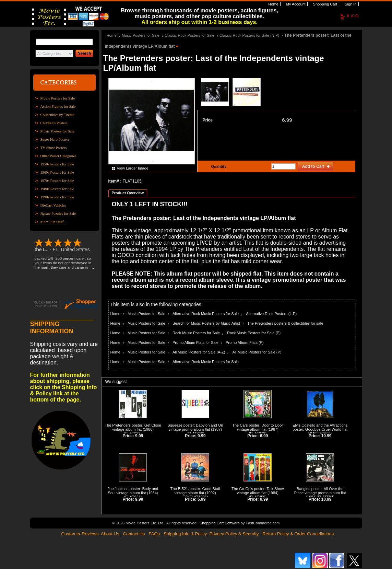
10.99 (326, 436)
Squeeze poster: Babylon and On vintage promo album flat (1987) (195, 427)
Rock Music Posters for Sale (196, 333)
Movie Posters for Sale (58, 98)
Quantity (218, 166)
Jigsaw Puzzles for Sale (58, 213)
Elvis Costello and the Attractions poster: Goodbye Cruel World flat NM (320, 429)
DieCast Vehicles (53, 205)
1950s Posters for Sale (57, 164)
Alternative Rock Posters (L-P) (271, 314)
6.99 (287, 120)
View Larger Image (133, 168)
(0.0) (353, 16)
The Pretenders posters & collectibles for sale (285, 323)
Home (273, 4)
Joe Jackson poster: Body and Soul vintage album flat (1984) (133, 491)
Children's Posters (54, 123)
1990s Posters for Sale (57, 197)
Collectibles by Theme (57, 115)
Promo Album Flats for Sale (195, 342)
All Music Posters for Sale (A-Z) (199, 352)
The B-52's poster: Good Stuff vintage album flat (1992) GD (195, 493)
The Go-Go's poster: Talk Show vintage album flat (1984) (258, 491)
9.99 (139, 436)
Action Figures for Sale (58, 106)
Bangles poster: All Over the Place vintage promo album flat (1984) (320, 493)
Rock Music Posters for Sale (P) (254, 333)
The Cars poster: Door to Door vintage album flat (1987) (258, 427)
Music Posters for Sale (57, 131)
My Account (295, 4)
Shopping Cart (325, 4)
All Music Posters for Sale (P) (257, 352)
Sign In (350, 4)
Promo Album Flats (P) (245, 342)
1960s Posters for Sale (57, 172)
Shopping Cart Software (220, 523)
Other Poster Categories (58, 156)
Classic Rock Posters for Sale (189, 35)
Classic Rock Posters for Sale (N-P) (249, 35)
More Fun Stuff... (54, 222)
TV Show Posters (54, 148)
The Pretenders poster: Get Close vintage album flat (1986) (133, 427)
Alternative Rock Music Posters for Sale (206, 314)
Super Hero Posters (55, 139)
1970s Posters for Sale (57, 181)
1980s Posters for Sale (57, 189)
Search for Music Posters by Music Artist (206, 323)
